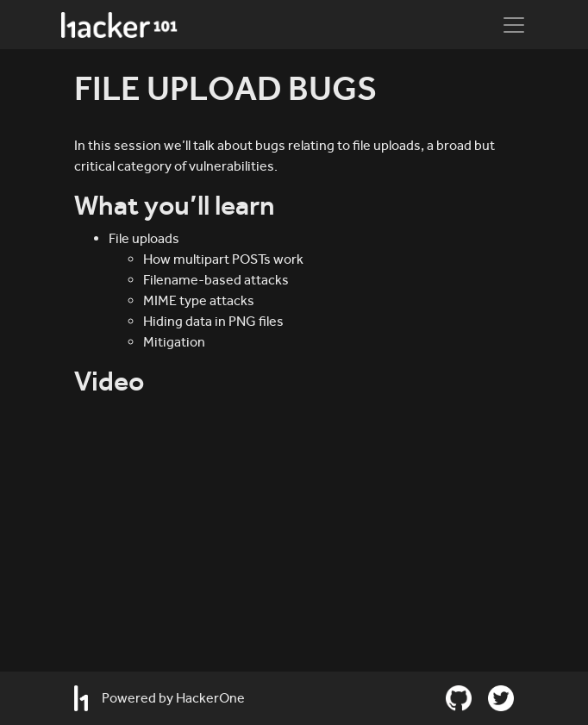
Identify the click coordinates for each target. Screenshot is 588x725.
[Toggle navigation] (514, 25)
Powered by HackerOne (160, 698)
